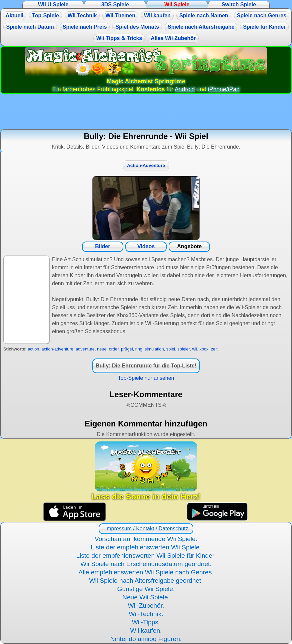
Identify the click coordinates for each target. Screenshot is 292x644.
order (114, 349)
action (33, 349)
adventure (85, 349)
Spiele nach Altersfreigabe (201, 27)
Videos (146, 246)
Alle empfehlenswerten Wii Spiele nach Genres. (146, 572)
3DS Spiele (115, 4)
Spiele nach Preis (85, 27)
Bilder (102, 246)
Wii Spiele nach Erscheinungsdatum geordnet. (146, 564)
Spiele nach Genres (262, 15)
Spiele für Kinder (264, 27)
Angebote (189, 246)
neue (102, 349)
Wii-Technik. (146, 614)
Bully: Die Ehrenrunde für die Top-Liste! (146, 366)
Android (185, 89)
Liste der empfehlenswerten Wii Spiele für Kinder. (146, 556)
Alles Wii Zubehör (173, 38)
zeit (214, 349)
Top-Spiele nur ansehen (146, 378)
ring (139, 349)
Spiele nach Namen (204, 15)
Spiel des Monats (137, 27)
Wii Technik (82, 15)
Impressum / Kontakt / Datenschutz (146, 529)
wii (194, 349)
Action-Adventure (146, 165)
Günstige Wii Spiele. (146, 589)
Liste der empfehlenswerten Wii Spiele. (146, 547)
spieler (183, 349)
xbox (204, 349)
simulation (154, 349)
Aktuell (14, 15)
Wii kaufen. (146, 631)
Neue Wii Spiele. (146, 597)
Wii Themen (120, 15)
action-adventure (57, 349)
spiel (171, 349)
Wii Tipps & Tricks (119, 38)
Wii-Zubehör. (146, 606)
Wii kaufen (157, 15)
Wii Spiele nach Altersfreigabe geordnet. (146, 581)
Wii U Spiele (53, 4)
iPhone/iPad (224, 89)
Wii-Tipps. (146, 622)
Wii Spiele (177, 4)
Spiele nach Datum (30, 27)
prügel (127, 349)
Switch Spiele (239, 4)
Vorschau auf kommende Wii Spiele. (146, 539)
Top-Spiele (45, 15)
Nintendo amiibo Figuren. (146, 639)
